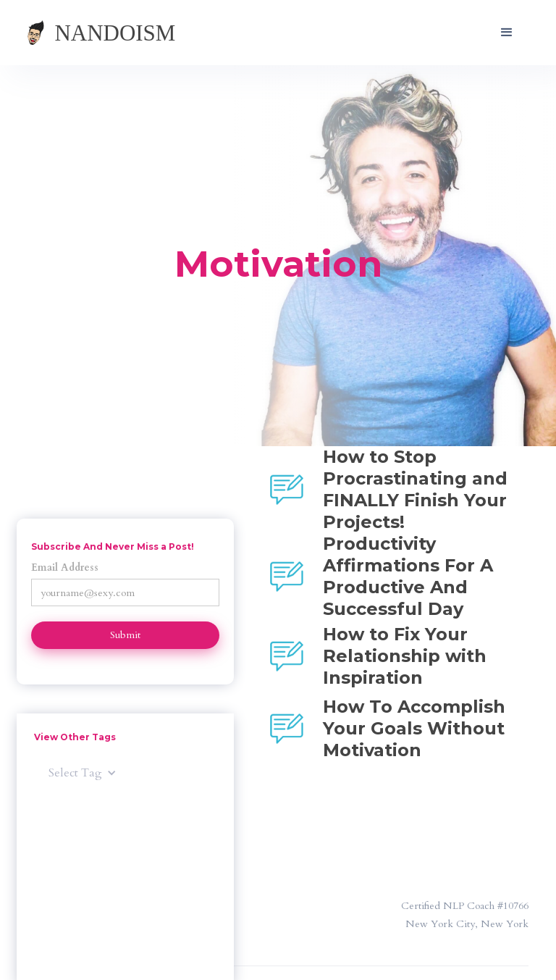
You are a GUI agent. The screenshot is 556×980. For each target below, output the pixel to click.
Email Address (65, 568)
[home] (116, 33)
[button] (507, 33)
